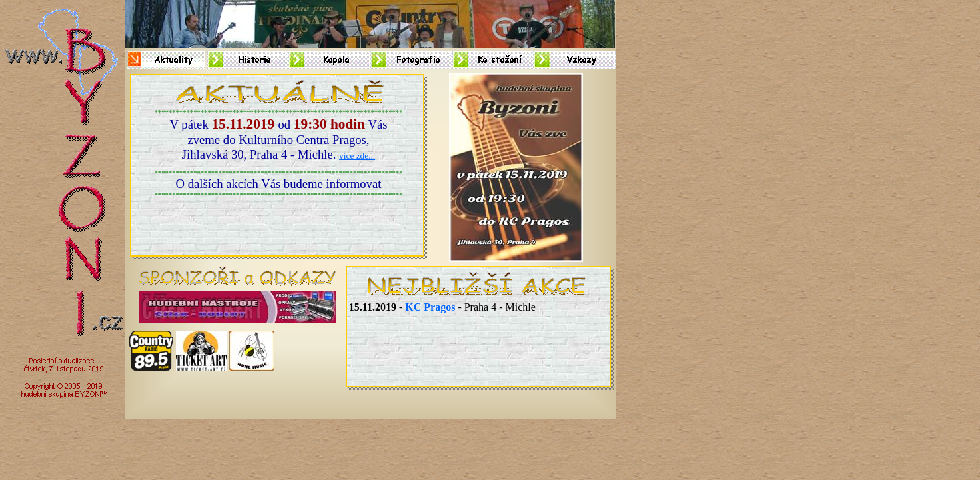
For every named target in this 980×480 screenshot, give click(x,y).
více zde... (357, 156)
